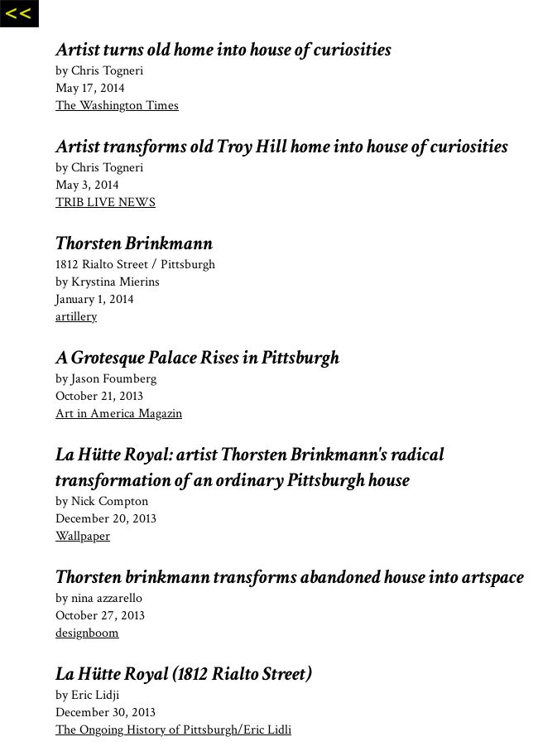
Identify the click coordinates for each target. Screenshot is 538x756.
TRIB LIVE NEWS (106, 202)
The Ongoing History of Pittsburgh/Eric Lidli (173, 730)
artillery (76, 317)
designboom (87, 633)
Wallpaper (83, 536)
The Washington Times (117, 106)
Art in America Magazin (119, 414)
